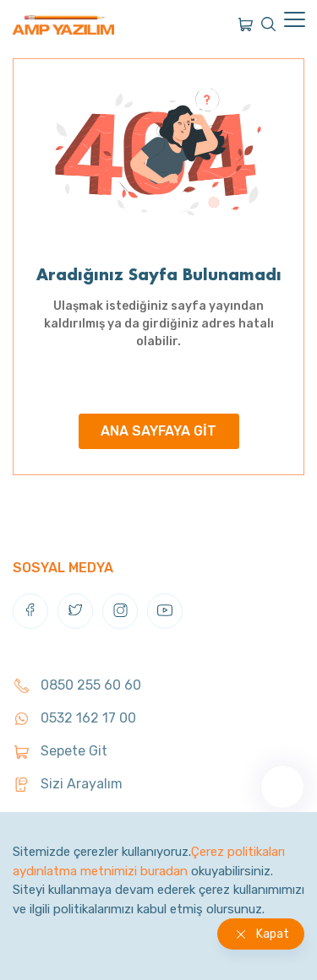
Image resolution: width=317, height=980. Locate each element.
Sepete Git (60, 751)
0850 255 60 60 (77, 685)
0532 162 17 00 (74, 718)
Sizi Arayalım (68, 784)
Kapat (273, 934)
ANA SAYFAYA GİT (158, 431)
